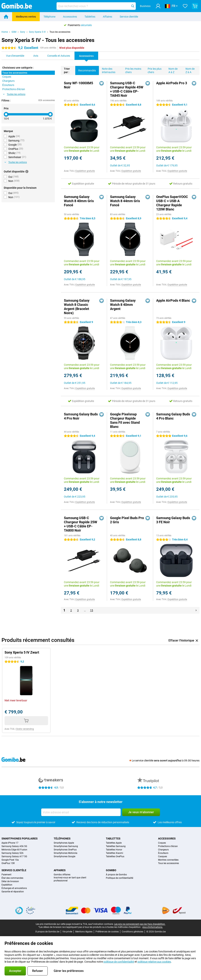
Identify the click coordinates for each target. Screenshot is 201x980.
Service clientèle (129, 17)
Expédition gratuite (85, 171)
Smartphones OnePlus (65, 850)
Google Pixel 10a (10, 860)
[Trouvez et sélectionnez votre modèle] (96, 6)
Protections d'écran (168, 846)
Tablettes (90, 17)
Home (5, 32)
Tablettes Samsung (116, 846)
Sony (23, 32)
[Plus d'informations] (27, 172)
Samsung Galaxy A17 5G (14, 856)
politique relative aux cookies (154, 962)
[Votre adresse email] (81, 812)
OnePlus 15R (8, 863)
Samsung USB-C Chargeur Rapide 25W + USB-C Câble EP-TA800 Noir (81, 524)
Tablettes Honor (114, 850)
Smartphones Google (64, 856)
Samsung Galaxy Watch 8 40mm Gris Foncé (79, 201)
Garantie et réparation (13, 892)
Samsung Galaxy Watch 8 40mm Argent (123, 305)
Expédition (7, 885)
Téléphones (62, 839)
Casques (163, 856)
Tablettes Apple (114, 843)
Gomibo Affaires (62, 875)
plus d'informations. (153, 927)
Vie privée (67, 932)
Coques (162, 843)
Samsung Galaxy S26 (12, 853)
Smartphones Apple (64, 843)
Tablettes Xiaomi (114, 853)
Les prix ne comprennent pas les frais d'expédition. (140, 924)
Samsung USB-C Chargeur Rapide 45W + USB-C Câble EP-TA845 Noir (127, 89)
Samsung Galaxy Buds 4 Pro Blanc (173, 416)
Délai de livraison (10, 881)
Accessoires (70, 17)
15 (92, 610)
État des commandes (12, 878)
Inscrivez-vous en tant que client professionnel (70, 879)
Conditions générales (133, 932)
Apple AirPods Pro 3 (172, 83)
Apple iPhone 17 (10, 843)
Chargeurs (163, 850)
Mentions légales (84, 932)
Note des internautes (107, 70)
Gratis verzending (25, 729)
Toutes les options (14, 94)
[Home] (6, 17)
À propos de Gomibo (116, 875)
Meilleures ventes (26, 17)
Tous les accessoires (60, 32)
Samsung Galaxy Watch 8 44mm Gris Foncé (125, 201)
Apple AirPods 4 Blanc (173, 300)
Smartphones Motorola (66, 853)
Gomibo (111, 870)
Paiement (6, 875)
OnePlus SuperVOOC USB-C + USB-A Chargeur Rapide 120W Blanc (172, 203)
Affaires (107, 17)
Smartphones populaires (20, 839)
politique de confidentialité (119, 962)
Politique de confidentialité (120, 878)
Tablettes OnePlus (115, 856)
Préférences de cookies (107, 932)
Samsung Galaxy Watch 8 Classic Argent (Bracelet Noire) (77, 307)
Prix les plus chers (153, 70)
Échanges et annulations (14, 888)
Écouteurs (163, 853)
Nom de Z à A (189, 70)
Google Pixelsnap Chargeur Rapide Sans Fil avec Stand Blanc (125, 420)
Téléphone (49, 17)
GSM (14, 32)
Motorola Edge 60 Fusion (14, 850)
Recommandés (86, 69)
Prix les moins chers (132, 70)
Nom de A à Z (172, 70)
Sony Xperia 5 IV (37, 32)
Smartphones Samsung (66, 846)
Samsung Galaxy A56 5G (14, 846)
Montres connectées (168, 860)
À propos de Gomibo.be (47, 932)
